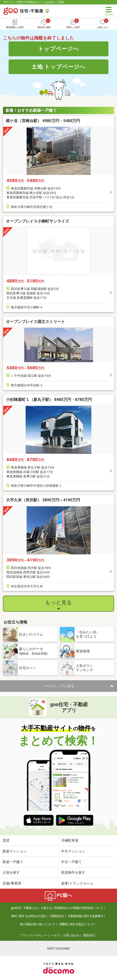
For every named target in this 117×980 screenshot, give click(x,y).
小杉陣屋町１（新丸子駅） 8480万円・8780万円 (49, 400)
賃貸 (6, 840)
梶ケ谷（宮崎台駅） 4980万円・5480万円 (43, 121)
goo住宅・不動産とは (24, 908)
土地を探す (11, 872)
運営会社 (89, 935)
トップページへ (58, 49)
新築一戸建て (13, 862)
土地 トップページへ (59, 67)
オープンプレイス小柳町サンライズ (37, 221)
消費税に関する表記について (76, 924)
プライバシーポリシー (33, 935)
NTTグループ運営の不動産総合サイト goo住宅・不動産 (34, 2)
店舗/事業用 (12, 883)
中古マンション (73, 851)
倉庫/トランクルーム (77, 883)
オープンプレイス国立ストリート (35, 322)
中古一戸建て (71, 862)
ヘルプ (55, 935)
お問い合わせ (71, 935)
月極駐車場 (70, 840)
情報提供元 (57, 916)
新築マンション (15, 851)
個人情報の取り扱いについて (38, 924)
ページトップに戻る (59, 686)
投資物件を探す (73, 872)
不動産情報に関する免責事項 (85, 916)
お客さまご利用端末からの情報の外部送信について (72, 908)
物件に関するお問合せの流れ (29, 916)
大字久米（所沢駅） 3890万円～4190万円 (43, 500)
